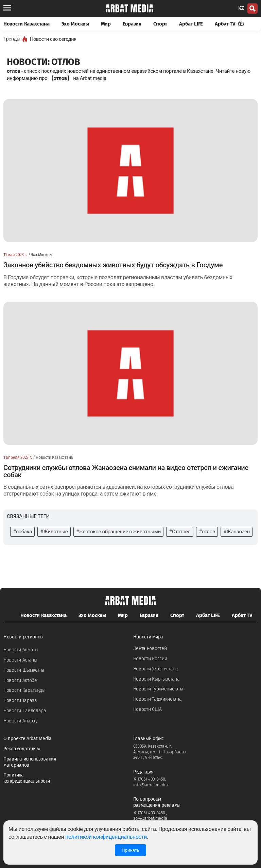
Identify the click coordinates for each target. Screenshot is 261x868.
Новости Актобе (20, 680)
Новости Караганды (24, 690)
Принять (130, 850)
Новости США (147, 709)
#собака (22, 532)
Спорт (160, 24)
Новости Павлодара (25, 711)
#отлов (207, 532)
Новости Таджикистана (158, 699)
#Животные (54, 532)
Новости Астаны (20, 660)
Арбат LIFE (191, 24)
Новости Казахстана (27, 24)
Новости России (150, 659)
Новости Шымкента (24, 670)
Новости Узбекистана (156, 669)
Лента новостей (150, 648)
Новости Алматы (21, 650)
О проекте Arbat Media (28, 739)
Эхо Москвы (75, 24)
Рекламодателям (22, 749)
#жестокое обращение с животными (118, 532)
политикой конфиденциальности (106, 837)
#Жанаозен (237, 532)
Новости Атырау (21, 721)
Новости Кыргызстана (156, 679)
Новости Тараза (20, 700)
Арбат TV (229, 24)
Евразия (132, 24)
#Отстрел (180, 532)
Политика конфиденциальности (27, 778)
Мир (106, 24)
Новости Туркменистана (159, 689)
